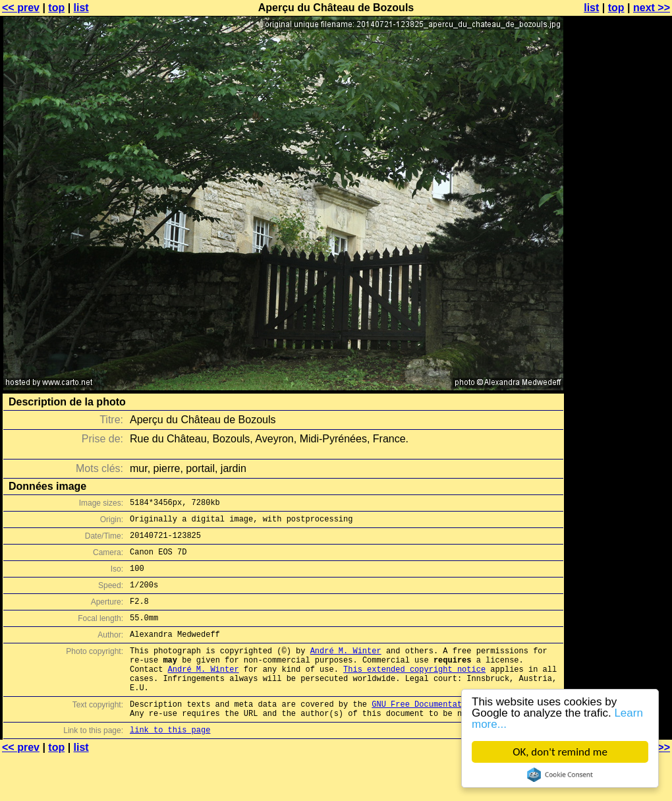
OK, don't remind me (560, 752)
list (81, 8)
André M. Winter (346, 670)
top (56, 8)
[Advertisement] (619, 170)
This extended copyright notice (414, 693)
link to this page (170, 763)
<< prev (21, 8)
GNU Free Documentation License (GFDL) (459, 733)
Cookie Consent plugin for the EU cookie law (560, 775)
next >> (652, 8)
